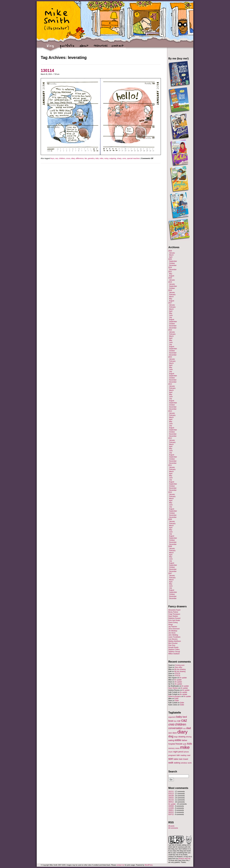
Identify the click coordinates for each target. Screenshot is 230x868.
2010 (170, 492)
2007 (170, 573)
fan (86, 158)
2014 (170, 384)
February (172, 295)
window (184, 763)
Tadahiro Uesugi (174, 652)
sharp (119, 158)
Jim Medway (173, 631)
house (179, 744)
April (171, 257)
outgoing (113, 158)
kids (97, 158)
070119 (177, 674)
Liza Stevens (173, 639)
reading (183, 755)
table (176, 759)
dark (170, 733)
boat (171, 721)
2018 (170, 290)
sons (124, 158)
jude (185, 744)
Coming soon (180, 665)
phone (186, 752)
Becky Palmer (173, 612)
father (184, 740)
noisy (106, 158)
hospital (172, 744)
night (175, 752)
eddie (178, 740)
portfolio (67, 47)
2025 (170, 259)
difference (80, 158)
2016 (170, 330)
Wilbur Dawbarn (174, 654)
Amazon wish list (184, 858)
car (179, 721)
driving (189, 737)
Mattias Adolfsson (175, 641)
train (181, 759)
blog (50, 47)
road (189, 755)
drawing (182, 737)
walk (171, 763)
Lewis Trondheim (174, 637)
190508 (171, 806)
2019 (170, 282)
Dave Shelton (173, 616)
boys (52, 158)
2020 (170, 278)
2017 (170, 303)
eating (171, 740)
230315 (171, 798)
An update (183, 678)
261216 (171, 800)
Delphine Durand (174, 618)
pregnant (172, 755)
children (62, 158)
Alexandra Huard (174, 610)
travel (186, 759)
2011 (170, 465)
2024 (170, 267)
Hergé (171, 625)
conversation (175, 728)
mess (177, 748)
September (173, 261)
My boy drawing (180, 669)
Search (173, 771)
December (173, 265)
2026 (170, 251)
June (171, 315)
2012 (170, 438)
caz (57, 158)
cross (68, 158)
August (172, 276)
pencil (181, 752)
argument (172, 717)
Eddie (176, 699)
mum (170, 752)
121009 (171, 808)
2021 (170, 272)
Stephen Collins (174, 650)
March (171, 255)
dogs (176, 737)
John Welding (173, 635)
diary (73, 158)
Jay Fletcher (173, 627)
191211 (171, 792)
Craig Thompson (174, 614)
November (173, 326)
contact (117, 47)
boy (175, 721)
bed (185, 717)
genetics (91, 158)
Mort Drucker (173, 643)
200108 (171, 796)
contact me (120, 865)
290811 (171, 810)
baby (179, 717)
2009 (170, 519)
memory (171, 748)
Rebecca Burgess (175, 696)
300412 (171, 802)
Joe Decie (172, 633)
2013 (170, 411)
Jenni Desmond (174, 629)
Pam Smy (172, 645)
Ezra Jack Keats (174, 620)
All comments (173, 828)
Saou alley (178, 667)
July (171, 317)
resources (101, 47)
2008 (170, 546)
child (171, 725)
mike (102, 158)
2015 (170, 357)
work (190, 763)
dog (171, 736)
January (172, 253)
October (172, 263)
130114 (47, 70)
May (171, 274)
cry (184, 728)
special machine (133, 158)
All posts (171, 826)
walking (177, 763)
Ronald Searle (173, 647)
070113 (171, 794)
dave (175, 733)
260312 (171, 812)
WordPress (149, 865)
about (84, 47)
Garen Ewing (173, 622)
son (171, 759)
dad (189, 728)
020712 (171, 814)
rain (178, 755)
